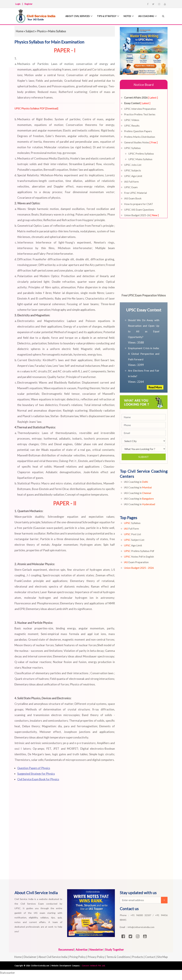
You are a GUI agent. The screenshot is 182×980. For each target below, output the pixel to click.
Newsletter (96, 950)
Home (20, 31)
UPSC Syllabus (132, 148)
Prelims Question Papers (138, 131)
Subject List (134, 540)
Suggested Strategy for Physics (37, 774)
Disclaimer (28, 957)
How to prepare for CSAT (139, 204)
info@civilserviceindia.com (141, 927)
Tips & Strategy (107, 16)
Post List (132, 534)
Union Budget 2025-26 (141, 215)
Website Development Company (66, 966)
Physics (42, 31)
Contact (152, 957)
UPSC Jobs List (133, 165)
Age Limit (133, 545)
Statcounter (7, 973)
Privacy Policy (96, 957)
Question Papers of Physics (34, 768)
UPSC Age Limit (133, 176)
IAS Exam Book (133, 198)
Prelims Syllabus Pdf (139, 551)
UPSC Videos (132, 120)
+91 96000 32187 (142, 915)
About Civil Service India (52, 957)
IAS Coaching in (136, 482)
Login (18, 4)
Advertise (81, 950)
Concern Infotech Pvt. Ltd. (93, 966)
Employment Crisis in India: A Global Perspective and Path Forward (144, 354)
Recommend (65, 950)
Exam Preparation (136, 562)
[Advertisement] (86, 836)
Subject (30, 31)
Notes (128, 16)
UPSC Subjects (133, 170)
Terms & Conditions (119, 957)
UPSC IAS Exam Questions (139, 209)
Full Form (131, 528)
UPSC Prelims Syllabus (141, 153)
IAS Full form (131, 181)
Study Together (115, 950)
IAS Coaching (148, 16)
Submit (144, 457)
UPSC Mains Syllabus (140, 159)
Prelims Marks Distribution (140, 137)
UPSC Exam (131, 187)
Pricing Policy (77, 957)
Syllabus (132, 523)
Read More (155, 387)
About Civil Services (77, 16)
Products (139, 957)
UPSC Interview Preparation (140, 109)
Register (28, 4)
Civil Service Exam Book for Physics (39, 779)
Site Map (164, 957)
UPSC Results (132, 125)
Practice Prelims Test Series (140, 114)
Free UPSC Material (135, 193)
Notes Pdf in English (139, 556)
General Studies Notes (141, 142)
